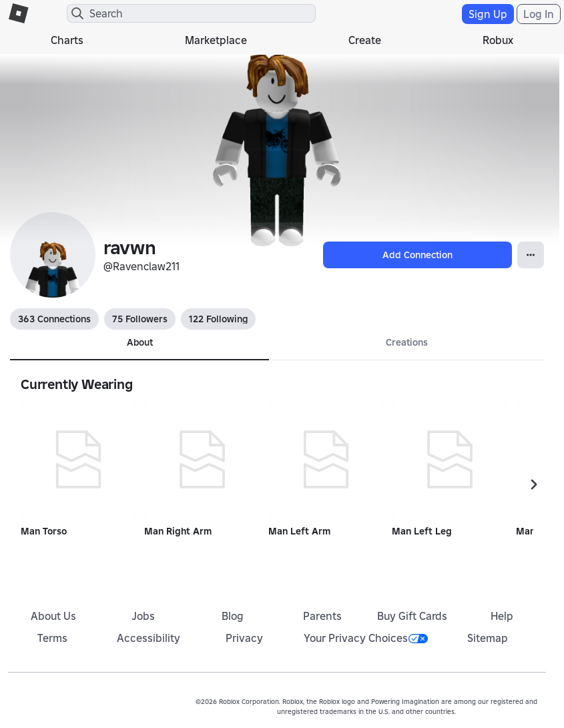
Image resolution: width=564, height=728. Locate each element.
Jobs (143, 616)
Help (502, 616)
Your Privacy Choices (366, 638)
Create (365, 40)
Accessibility (149, 638)
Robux (498, 40)
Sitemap (488, 638)
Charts (67, 40)
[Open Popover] (531, 255)
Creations (407, 342)
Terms (52, 638)
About (140, 342)
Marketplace (216, 40)
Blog (233, 616)
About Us (53, 616)
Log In (539, 14)
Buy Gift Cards (412, 616)
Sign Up (488, 14)
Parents (322, 616)
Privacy (244, 638)
